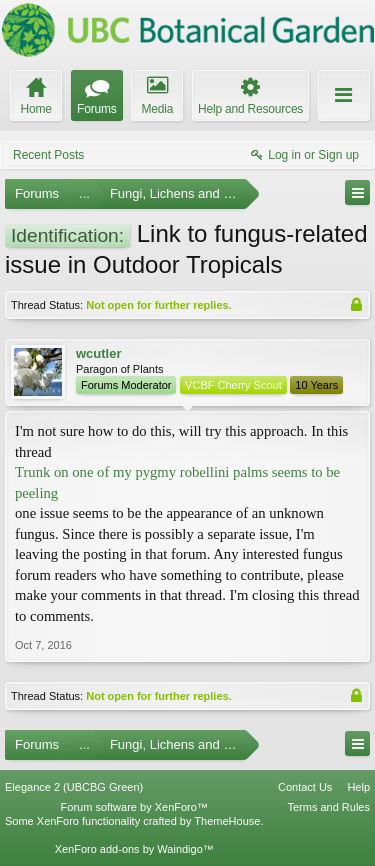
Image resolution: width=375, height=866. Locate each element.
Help (358, 787)
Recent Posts (48, 155)
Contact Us (305, 787)
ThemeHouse (227, 821)
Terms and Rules (328, 807)
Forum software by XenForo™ (134, 807)
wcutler (99, 353)
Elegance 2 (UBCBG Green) (74, 787)
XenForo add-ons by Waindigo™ (134, 849)
